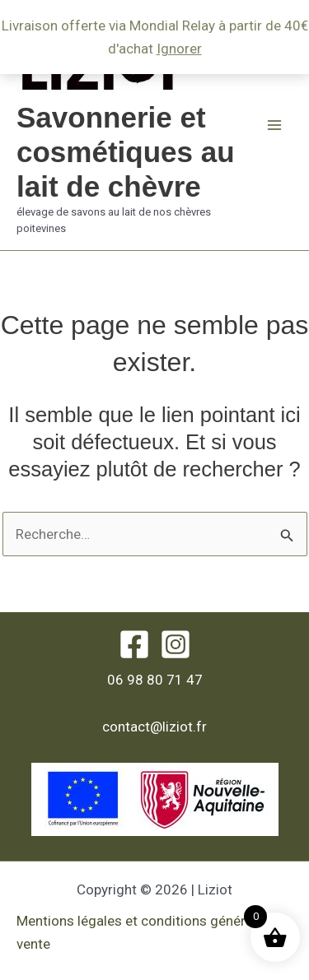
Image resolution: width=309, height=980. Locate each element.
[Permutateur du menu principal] (274, 125)
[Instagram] (176, 644)
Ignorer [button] (179, 49)
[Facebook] (134, 644)
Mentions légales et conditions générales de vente (153, 932)
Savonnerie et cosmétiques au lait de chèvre (126, 152)
